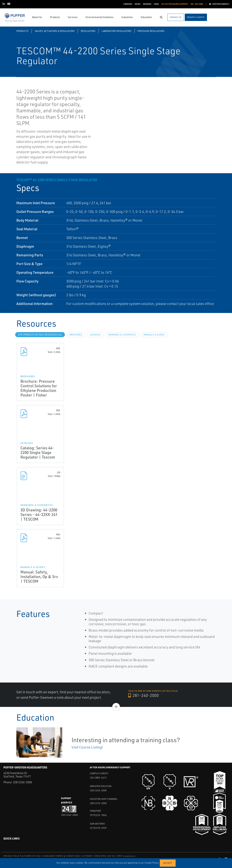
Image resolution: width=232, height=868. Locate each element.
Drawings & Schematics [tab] (122, 335)
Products (22, 31)
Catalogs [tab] (95, 335)
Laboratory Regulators (117, 31)
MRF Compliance (126, 856)
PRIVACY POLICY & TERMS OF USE (22, 856)
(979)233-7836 (98, 815)
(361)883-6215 (98, 778)
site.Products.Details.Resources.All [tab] (40, 335)
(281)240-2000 (22, 782)
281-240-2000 (144, 695)
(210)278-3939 (98, 828)
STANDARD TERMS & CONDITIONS (61, 856)
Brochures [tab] (76, 335)
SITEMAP (87, 856)
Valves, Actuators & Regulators (55, 31)
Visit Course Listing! (87, 747)
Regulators (88, 31)
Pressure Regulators (151, 31)
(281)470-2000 (98, 803)
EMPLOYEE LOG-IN (105, 856)
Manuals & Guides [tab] (154, 335)
